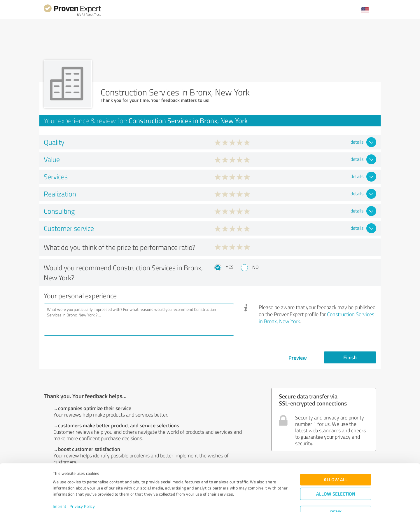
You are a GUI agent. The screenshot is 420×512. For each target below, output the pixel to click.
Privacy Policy (82, 485)
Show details (247, 501)
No (256, 267)
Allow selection (336, 472)
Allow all (336, 458)
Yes (230, 267)
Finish (350, 357)
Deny (336, 490)
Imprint (60, 485)
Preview (298, 358)
